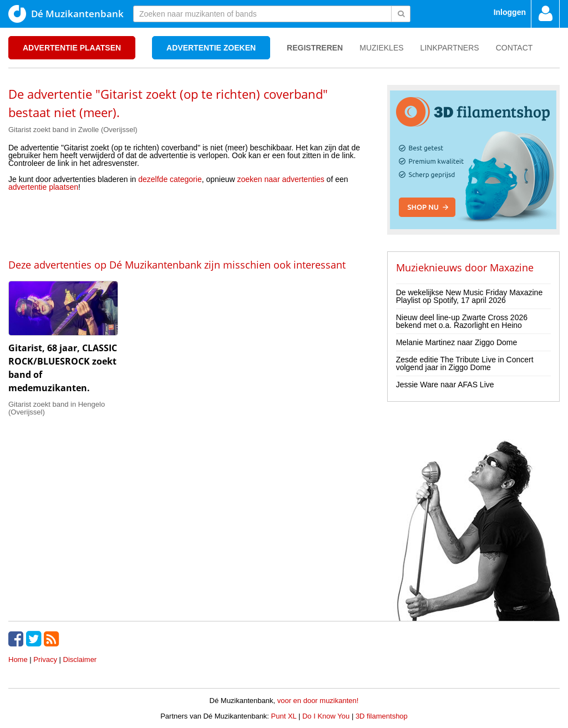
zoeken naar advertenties (281, 179)
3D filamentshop (382, 716)
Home (18, 659)
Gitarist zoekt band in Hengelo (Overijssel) (57, 408)
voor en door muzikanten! (318, 701)
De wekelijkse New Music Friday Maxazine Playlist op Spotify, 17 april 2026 (470, 296)
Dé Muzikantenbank (66, 14)
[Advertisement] (189, 224)
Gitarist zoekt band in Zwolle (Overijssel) (73, 130)
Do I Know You (326, 716)
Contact (514, 48)
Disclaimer (80, 659)
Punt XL (284, 716)
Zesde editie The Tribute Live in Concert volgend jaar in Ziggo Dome (465, 363)
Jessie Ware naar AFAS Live (445, 385)
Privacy (45, 659)
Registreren (315, 48)
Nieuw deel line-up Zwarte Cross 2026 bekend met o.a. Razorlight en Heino (462, 321)
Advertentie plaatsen (72, 48)
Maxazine (512, 267)
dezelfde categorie (170, 179)
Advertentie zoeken (211, 48)
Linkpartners (450, 48)
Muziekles (381, 48)
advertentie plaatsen (43, 187)
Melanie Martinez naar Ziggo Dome (457, 342)
